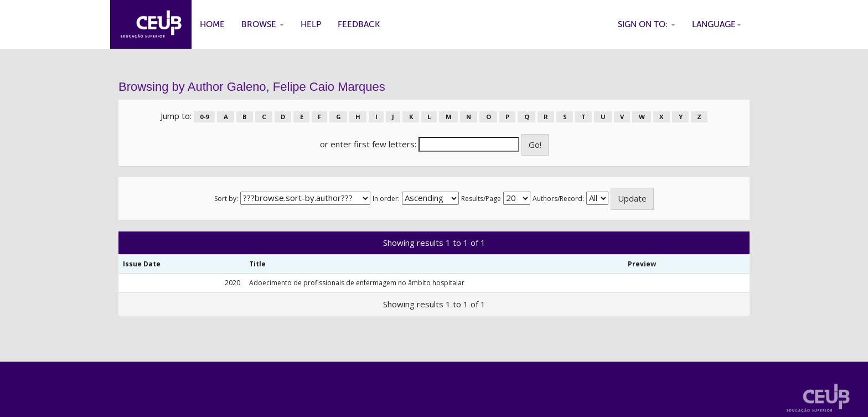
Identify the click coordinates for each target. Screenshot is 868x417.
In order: (386, 199)
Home (212, 24)
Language (717, 24)
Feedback (359, 24)
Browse (263, 24)
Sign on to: (647, 24)
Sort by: (226, 199)
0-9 (204, 117)
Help (311, 24)
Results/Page (481, 199)
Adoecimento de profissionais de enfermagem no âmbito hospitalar (357, 283)
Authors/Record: (558, 199)
